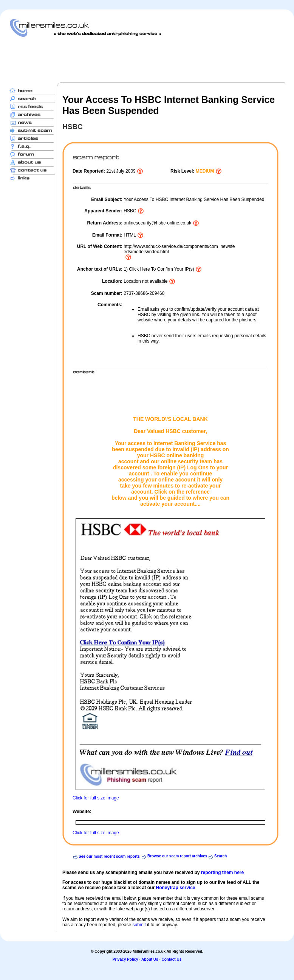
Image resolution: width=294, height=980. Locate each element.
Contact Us (171, 959)
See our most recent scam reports (109, 856)
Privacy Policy (125, 959)
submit (139, 925)
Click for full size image (96, 798)
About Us (150, 959)
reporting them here (222, 872)
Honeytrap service (175, 888)
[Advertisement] (147, 59)
